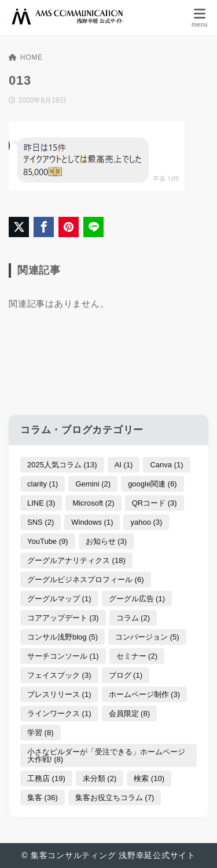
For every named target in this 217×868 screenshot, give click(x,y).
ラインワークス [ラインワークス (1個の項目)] (59, 713)
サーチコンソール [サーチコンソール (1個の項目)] (63, 656)
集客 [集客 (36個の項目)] (43, 798)
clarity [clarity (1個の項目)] (43, 484)
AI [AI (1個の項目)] (124, 465)
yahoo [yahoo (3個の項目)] (146, 522)
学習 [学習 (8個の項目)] (41, 733)
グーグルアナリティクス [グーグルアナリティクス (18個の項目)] (76, 560)
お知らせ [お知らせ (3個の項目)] (106, 541)
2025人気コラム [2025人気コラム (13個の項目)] (62, 465)
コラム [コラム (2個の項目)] (133, 618)
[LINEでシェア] (93, 227)
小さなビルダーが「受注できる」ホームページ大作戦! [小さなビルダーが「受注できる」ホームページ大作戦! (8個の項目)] (106, 756)
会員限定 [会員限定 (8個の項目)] (130, 713)
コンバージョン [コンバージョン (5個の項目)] (147, 637)
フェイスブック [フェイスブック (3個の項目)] (59, 675)
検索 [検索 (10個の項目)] (149, 778)
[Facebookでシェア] (44, 227)
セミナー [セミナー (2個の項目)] (137, 656)
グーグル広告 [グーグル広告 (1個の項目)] (137, 599)
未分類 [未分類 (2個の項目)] (100, 778)
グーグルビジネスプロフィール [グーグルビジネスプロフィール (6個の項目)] (86, 580)
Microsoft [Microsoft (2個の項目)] (93, 503)
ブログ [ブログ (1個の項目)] (126, 675)
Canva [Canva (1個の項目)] (166, 465)
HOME (26, 57)
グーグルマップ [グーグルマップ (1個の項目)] (59, 599)
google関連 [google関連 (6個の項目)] (152, 484)
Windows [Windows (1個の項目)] (92, 522)
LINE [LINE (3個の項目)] (41, 503)
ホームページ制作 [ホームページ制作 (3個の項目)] (145, 694)
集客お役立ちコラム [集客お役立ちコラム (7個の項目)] (115, 798)
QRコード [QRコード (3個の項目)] (155, 503)
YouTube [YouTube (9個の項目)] (48, 541)
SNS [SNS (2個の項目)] (41, 522)
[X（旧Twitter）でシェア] (19, 227)
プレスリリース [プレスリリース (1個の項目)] (59, 694)
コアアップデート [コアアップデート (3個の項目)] (63, 618)
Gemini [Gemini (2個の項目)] (93, 484)
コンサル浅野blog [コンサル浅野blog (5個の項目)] (62, 637)
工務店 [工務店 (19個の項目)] (46, 778)
